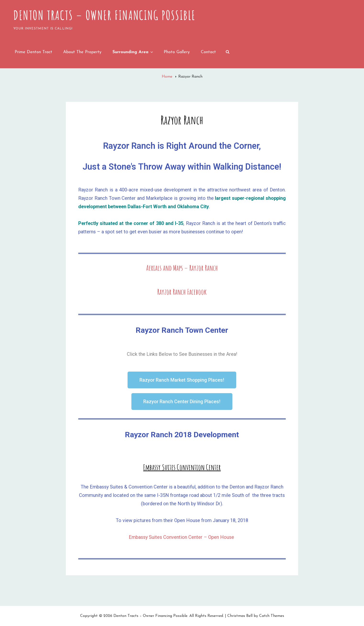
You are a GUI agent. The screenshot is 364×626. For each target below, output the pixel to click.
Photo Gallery (177, 52)
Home (168, 77)
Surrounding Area (133, 52)
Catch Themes (272, 616)
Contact (208, 52)
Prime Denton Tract (33, 52)
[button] (182, 380)
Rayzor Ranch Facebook (182, 292)
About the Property (82, 52)
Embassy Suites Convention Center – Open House (182, 537)
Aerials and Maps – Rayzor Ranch (182, 268)
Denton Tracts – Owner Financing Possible (105, 15)
